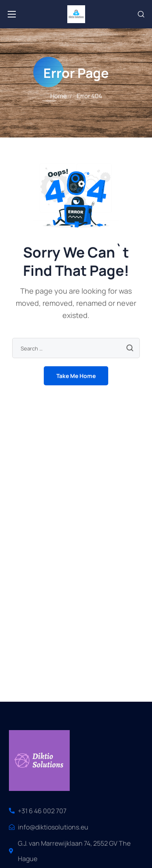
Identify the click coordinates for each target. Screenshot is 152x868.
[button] (141, 14)
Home (59, 96)
